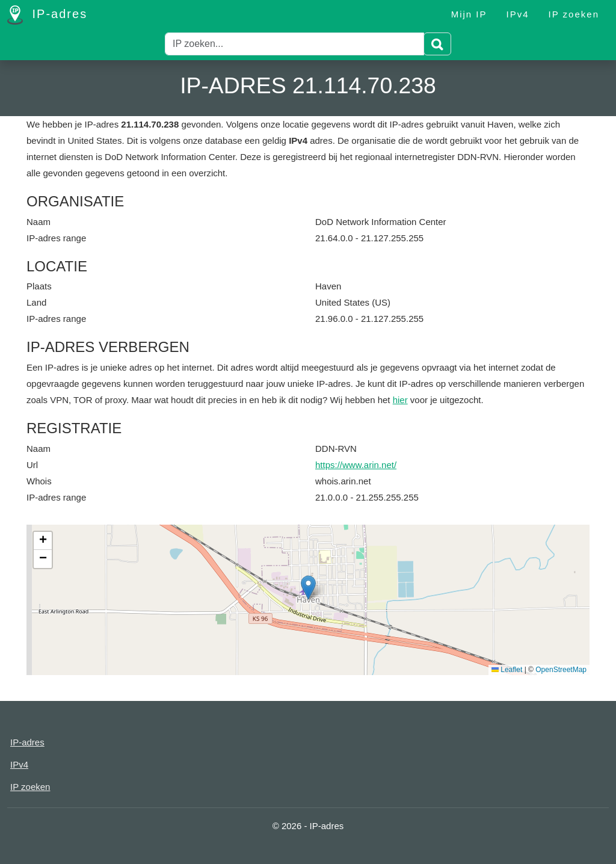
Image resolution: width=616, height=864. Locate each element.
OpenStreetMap (561, 670)
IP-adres (47, 15)
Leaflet (507, 670)
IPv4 (518, 14)
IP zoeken (574, 14)
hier (400, 400)
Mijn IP (469, 14)
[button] (308, 588)
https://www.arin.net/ (356, 465)
